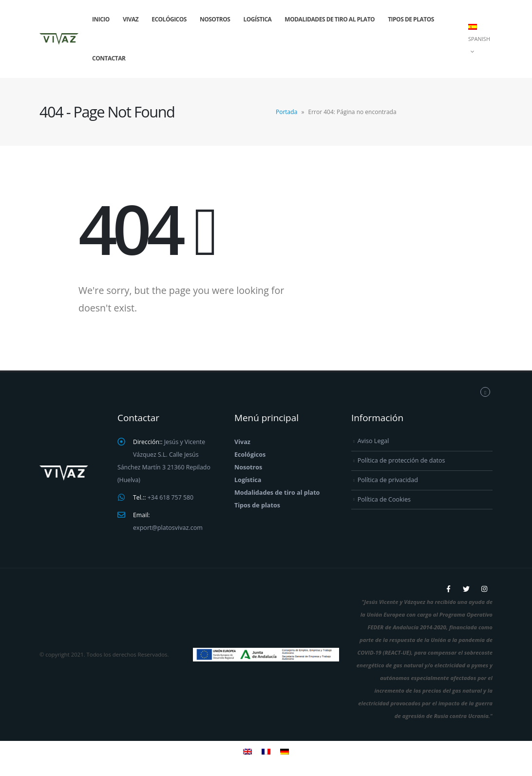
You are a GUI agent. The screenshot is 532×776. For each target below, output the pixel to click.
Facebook (448, 589)
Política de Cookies (384, 499)
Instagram (484, 589)
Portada (286, 112)
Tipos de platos (411, 19)
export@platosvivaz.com (168, 528)
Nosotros (215, 19)
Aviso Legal (373, 441)
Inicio (101, 19)
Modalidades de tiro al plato (330, 19)
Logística (257, 19)
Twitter (466, 589)
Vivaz (131, 19)
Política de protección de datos (401, 460)
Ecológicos (169, 19)
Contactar (109, 58)
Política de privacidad (388, 480)
